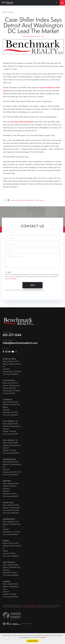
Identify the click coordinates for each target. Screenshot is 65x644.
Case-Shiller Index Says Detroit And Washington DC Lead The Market (33, 31)
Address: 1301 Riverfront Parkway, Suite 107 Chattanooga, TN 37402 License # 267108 (11, 400)
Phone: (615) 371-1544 (10, 435)
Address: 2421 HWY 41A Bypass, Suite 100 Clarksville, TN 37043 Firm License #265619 (11, 421)
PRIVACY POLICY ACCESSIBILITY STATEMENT (31, 616)
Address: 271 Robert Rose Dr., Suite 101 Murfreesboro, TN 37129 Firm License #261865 (12, 540)
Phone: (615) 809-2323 (11, 533)
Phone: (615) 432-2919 (11, 494)
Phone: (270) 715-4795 (11, 554)
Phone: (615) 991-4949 (11, 473)
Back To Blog (8, 12)
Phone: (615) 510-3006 (11, 576)
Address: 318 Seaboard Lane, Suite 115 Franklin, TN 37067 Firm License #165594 (11, 603)
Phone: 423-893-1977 (10, 394)
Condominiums (30, 211)
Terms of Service (38, 301)
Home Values (40, 211)
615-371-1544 (12, 346)
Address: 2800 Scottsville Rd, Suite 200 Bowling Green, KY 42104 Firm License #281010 (12, 380)
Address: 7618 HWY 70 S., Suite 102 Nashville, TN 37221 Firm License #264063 (12, 582)
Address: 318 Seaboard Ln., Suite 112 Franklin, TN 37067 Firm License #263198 (12, 441)
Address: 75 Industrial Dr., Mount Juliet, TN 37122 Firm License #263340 (12, 521)
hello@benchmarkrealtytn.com (20, 354)
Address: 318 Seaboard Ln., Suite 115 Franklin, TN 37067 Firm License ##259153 (12, 460)
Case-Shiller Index (17, 211)
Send (33, 296)
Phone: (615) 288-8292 (11, 516)
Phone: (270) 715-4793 (11, 372)
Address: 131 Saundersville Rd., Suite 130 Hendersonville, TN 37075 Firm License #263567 (12, 480)
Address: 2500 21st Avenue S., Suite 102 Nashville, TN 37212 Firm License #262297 (11, 502)
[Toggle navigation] (62, 3)
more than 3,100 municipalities (22, 133)
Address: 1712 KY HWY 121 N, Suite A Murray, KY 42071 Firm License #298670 (12, 562)
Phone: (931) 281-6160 (11, 413)
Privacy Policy (13, 290)
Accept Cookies (32, 641)
